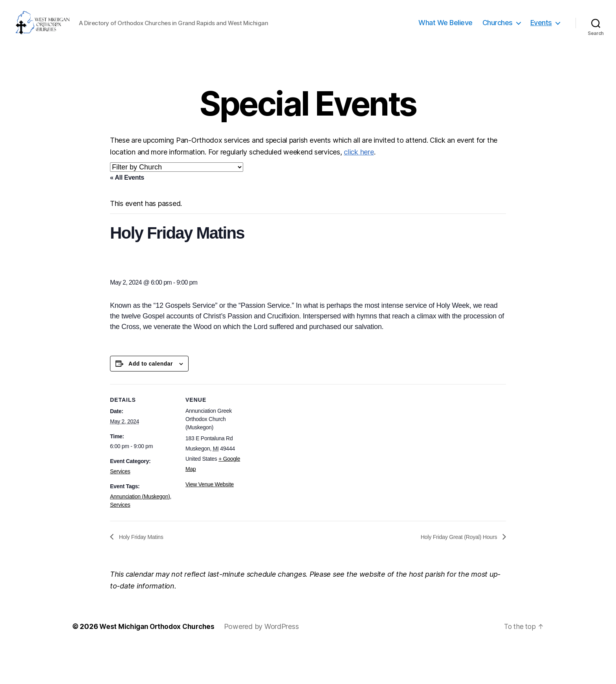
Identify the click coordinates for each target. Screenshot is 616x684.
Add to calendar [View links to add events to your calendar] (151, 399)
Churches (498, 40)
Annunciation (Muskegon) (140, 531)
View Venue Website (210, 519)
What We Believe (445, 40)
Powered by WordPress (265, 662)
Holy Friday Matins (143, 572)
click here (359, 187)
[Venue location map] (302, 473)
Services (120, 506)
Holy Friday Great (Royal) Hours (455, 572)
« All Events (127, 212)
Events (541, 40)
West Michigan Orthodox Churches (159, 662)
